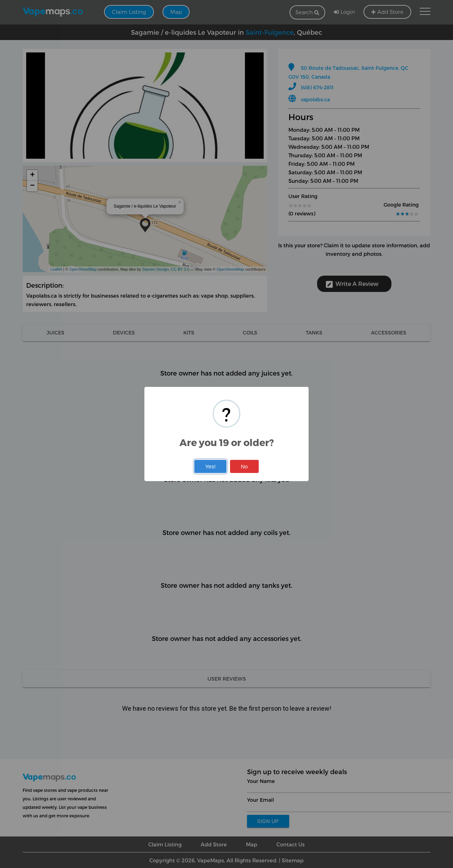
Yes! (210, 466)
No (244, 466)
